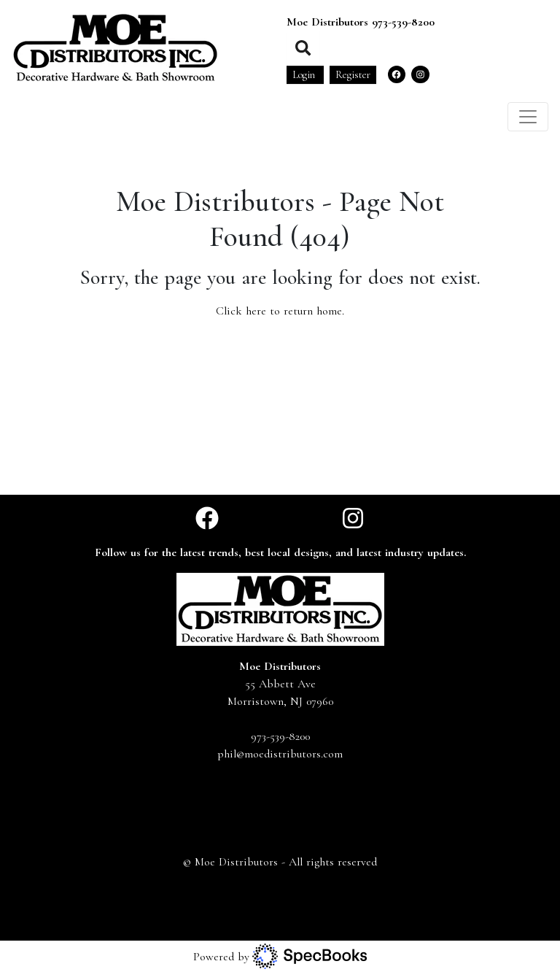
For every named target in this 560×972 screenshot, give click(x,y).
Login (305, 75)
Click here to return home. (280, 311)
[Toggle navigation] (528, 117)
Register (353, 75)
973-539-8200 (403, 22)
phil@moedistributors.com (280, 754)
